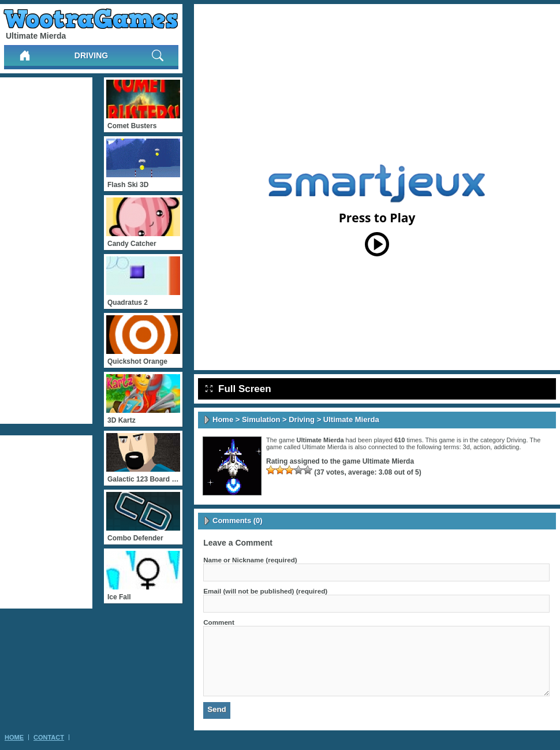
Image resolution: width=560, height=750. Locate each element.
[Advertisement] (46, 251)
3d (466, 447)
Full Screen (238, 389)
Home (223, 419)
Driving (91, 55)
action (482, 447)
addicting (506, 447)
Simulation (261, 419)
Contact (49, 737)
